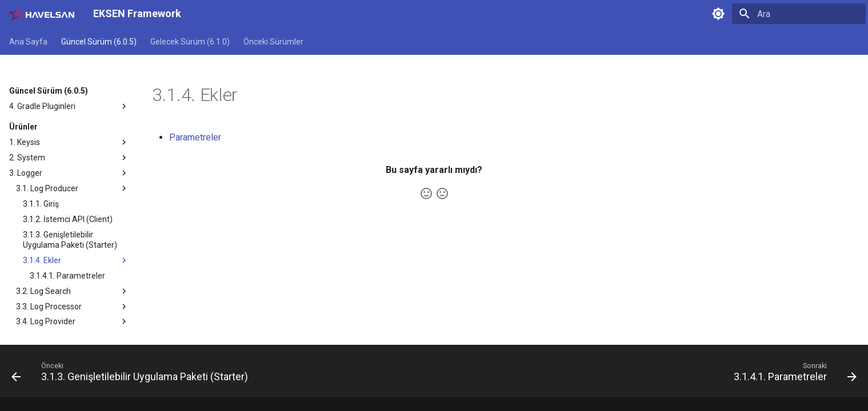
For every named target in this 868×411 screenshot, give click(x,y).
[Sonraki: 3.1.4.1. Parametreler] (792, 374)
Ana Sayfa (28, 42)
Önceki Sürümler (273, 42)
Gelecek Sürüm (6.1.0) (190, 42)
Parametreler (195, 137)
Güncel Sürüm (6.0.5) (99, 42)
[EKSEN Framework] (42, 14)
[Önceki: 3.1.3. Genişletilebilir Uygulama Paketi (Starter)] (133, 374)
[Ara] (799, 14)
